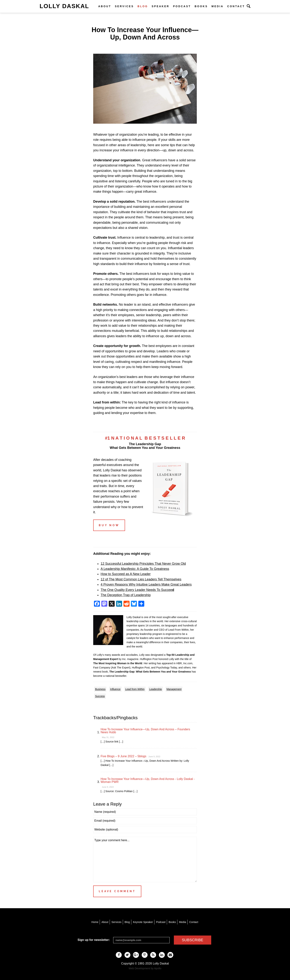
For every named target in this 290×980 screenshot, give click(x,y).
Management (174, 689)
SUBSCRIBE (193, 940)
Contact (236, 6)
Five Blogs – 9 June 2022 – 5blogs (123, 756)
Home (95, 922)
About (105, 6)
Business (100, 689)
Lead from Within (135, 689)
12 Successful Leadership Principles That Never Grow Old (143, 564)
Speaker (161, 6)
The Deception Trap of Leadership (126, 595)
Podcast (182, 6)
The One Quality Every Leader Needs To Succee (137, 590)
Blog (143, 6)
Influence (115, 689)
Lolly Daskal (64, 6)
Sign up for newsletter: (94, 940)
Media (217, 6)
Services (124, 6)
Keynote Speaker (143, 922)
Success (100, 696)
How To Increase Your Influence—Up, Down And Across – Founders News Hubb (145, 731)
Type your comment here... (145, 859)
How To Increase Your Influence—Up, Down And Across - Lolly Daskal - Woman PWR (148, 780)
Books (201, 6)
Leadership (156, 689)
